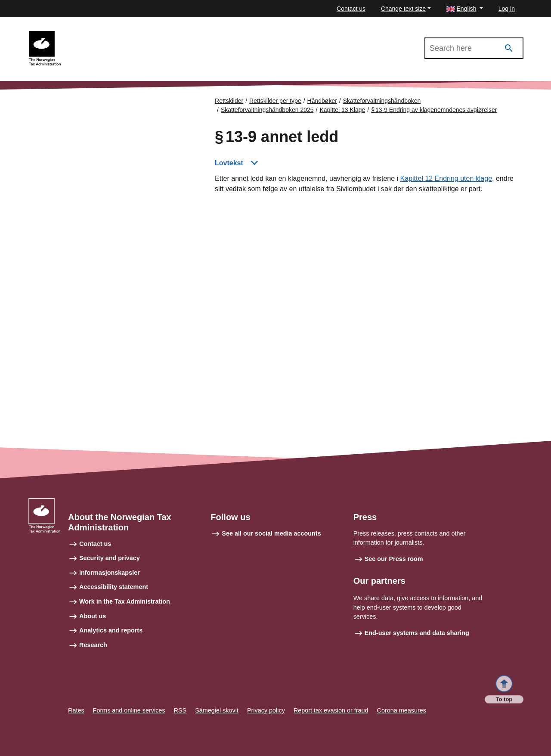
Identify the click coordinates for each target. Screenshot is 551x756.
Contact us (351, 9)
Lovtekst (229, 163)
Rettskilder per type (275, 101)
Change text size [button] (403, 9)
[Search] (509, 48)
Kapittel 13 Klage (342, 110)
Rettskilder (229, 101)
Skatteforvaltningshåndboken (382, 101)
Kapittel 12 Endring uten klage (446, 178)
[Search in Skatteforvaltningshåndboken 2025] (474, 48)
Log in (507, 9)
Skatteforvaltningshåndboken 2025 (116, 35)
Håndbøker (322, 101)
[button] (465, 9)
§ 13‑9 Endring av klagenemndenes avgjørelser (434, 110)
